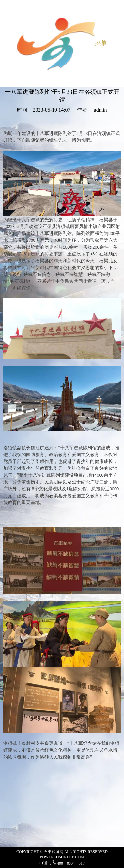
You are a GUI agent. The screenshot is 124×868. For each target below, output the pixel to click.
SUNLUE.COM (71, 857)
